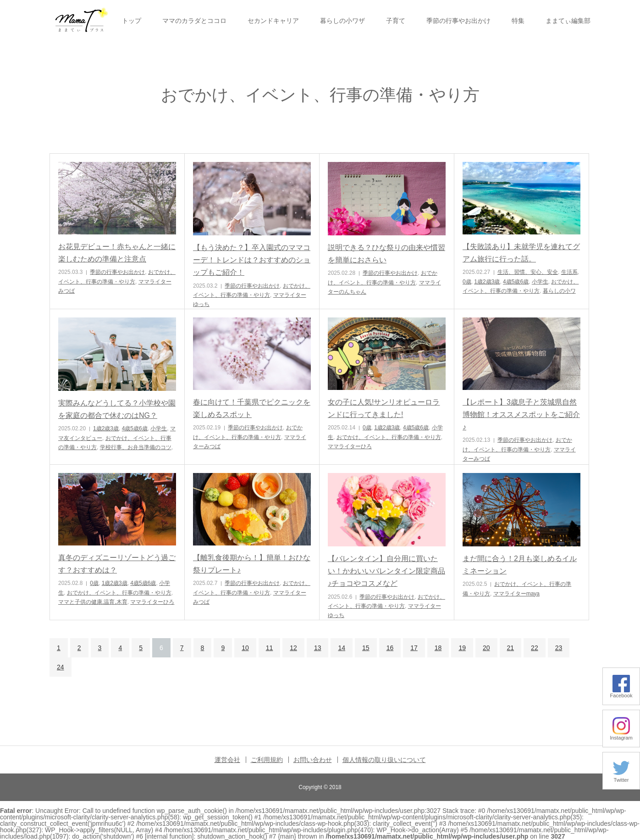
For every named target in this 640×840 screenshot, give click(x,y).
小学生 (540, 282)
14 (342, 648)
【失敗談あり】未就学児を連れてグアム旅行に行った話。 (521, 253)
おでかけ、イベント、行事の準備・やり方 (389, 437)
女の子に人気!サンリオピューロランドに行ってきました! (384, 408)
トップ (132, 21)
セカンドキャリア (273, 21)
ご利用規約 (267, 760)
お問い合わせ (313, 760)
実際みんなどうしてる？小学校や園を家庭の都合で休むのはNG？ (117, 409)
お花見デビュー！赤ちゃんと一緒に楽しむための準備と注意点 (117, 253)
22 (535, 648)
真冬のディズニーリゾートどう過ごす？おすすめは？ (117, 564)
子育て (396, 21)
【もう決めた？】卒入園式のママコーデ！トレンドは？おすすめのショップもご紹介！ (252, 260)
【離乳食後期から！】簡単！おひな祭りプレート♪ (252, 564)
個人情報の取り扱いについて (384, 760)
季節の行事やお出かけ (458, 21)
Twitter (621, 777)
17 (414, 648)
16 (390, 648)
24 (61, 667)
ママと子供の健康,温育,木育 (93, 602)
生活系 (569, 272)
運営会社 (227, 760)
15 (366, 648)
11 (270, 648)
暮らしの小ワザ (342, 21)
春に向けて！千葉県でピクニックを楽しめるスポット (252, 408)
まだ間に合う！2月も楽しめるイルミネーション (520, 565)
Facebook (621, 693)
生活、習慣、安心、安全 (528, 272)
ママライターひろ (350, 446)
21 (511, 648)
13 (318, 648)
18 (438, 648)
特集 (518, 21)
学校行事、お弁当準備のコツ (136, 447)
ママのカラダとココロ (194, 21)
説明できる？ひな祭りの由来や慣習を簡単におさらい (386, 254)
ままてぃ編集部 (568, 21)
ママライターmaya (516, 594)
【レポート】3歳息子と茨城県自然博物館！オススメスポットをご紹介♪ (521, 414)
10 (245, 648)
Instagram (621, 735)
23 (559, 648)
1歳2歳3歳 (487, 282)
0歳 (467, 282)
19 (462, 648)
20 (486, 648)
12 (293, 648)
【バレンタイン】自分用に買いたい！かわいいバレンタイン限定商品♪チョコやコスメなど (386, 571)
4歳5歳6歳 (516, 282)
